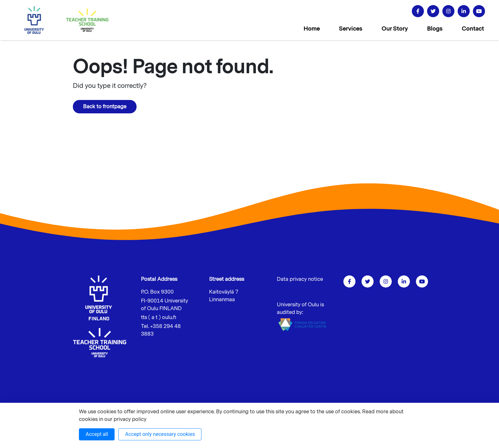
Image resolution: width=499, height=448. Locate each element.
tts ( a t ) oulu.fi (159, 317)
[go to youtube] (479, 11)
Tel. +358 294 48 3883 (161, 330)
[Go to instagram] (448, 11)
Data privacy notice (300, 279)
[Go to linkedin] (464, 11)
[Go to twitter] (433, 11)
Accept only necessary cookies (160, 434)
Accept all (97, 434)
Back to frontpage (105, 107)
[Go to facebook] (418, 11)
